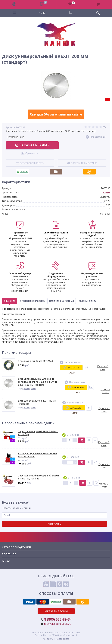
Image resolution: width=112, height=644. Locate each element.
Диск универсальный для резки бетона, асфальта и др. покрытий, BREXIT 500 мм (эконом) (37, 382)
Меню (42, 13)
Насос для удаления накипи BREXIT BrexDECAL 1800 (37, 455)
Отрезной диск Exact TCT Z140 (35, 361)
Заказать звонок (56, 611)
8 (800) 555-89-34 (58, 619)
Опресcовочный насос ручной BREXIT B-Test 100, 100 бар (38, 477)
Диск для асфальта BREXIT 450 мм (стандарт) (37, 402)
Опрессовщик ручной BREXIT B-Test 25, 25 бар (38, 433)
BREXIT (107, 193)
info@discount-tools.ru (57, 624)
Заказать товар (32, 145)
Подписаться (54, 524)
